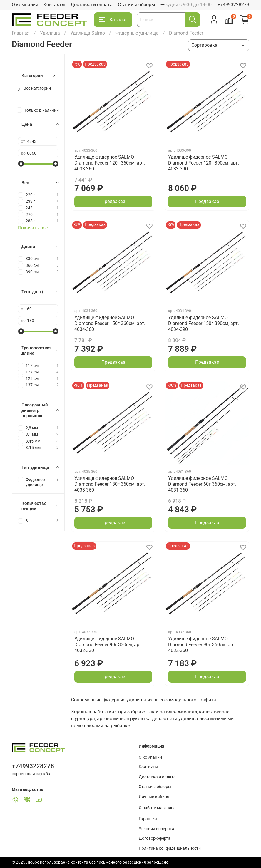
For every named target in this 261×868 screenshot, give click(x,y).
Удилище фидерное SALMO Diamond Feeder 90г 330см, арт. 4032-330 (108, 645)
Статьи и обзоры (136, 5)
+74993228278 (233, 5)
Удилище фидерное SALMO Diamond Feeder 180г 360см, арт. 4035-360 (110, 484)
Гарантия (148, 819)
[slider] (21, 164)
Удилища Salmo (88, 33)
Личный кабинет (155, 797)
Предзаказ (113, 201)
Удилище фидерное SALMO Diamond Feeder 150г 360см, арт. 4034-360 (110, 323)
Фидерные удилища (137, 33)
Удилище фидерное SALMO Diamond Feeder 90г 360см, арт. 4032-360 (202, 645)
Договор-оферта (155, 838)
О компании (25, 5)
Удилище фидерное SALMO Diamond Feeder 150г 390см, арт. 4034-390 (204, 323)
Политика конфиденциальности (170, 848)
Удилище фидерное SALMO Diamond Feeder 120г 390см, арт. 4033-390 (204, 163)
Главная (21, 33)
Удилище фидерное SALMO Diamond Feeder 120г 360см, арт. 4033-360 (110, 163)
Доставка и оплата (92, 5)
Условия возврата (157, 829)
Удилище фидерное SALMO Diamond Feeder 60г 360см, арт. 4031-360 (202, 484)
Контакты (54, 5)
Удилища (50, 33)
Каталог (113, 20)
